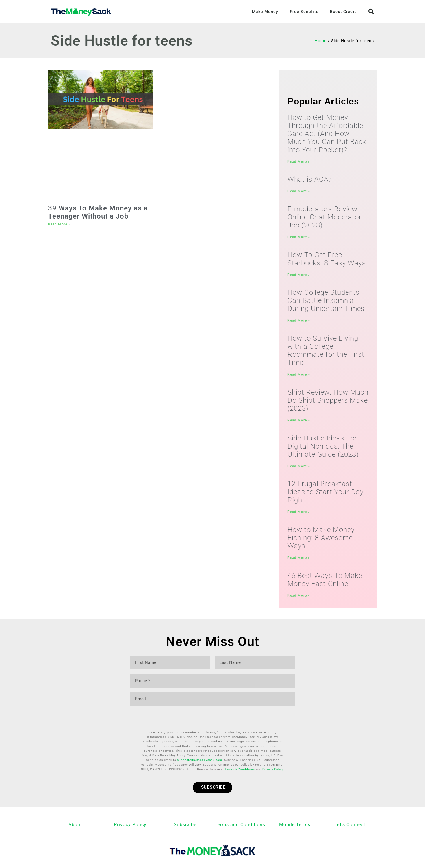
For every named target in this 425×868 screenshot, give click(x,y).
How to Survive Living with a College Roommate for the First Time (326, 352)
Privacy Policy (273, 753)
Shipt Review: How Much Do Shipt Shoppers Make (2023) (328, 402)
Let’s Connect (350, 808)
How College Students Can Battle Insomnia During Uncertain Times (326, 302)
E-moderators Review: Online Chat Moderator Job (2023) (324, 218)
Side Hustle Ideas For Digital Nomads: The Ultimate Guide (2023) (323, 448)
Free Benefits (304, 12)
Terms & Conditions (240, 753)
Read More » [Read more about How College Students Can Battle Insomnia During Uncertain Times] (299, 322)
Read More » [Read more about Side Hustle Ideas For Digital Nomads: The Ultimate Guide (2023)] (299, 468)
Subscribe (185, 808)
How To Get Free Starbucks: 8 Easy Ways (327, 260)
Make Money (265, 12)
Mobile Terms (295, 808)
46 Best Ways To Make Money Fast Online (325, 582)
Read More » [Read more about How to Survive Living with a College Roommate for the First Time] (299, 376)
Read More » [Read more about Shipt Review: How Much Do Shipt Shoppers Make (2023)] (299, 422)
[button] (371, 12)
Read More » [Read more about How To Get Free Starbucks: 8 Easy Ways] (299, 275)
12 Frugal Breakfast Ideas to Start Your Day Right (325, 494)
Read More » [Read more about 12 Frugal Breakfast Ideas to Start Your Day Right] (299, 514)
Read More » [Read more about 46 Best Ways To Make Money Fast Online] (299, 598)
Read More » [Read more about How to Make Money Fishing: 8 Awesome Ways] (299, 560)
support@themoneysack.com (200, 743)
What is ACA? (310, 180)
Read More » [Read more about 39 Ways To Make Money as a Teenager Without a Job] (59, 224)
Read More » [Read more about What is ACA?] (299, 191)
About (75, 808)
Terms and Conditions (240, 808)
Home (321, 41)
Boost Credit (343, 12)
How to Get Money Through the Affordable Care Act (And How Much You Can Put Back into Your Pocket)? (327, 134)
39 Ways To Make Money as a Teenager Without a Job (98, 212)
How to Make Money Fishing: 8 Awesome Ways (321, 540)
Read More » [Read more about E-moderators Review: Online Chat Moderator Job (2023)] (299, 238)
